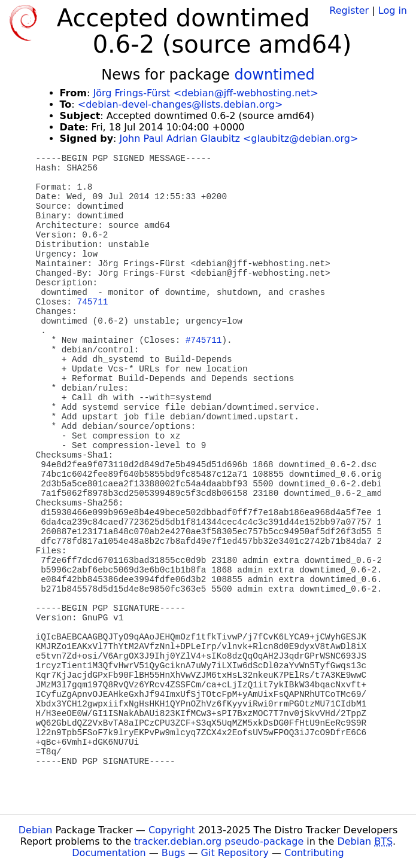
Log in (393, 10)
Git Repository (235, 853)
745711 (93, 302)
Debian (36, 830)
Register (349, 10)
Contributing (314, 853)
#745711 (204, 340)
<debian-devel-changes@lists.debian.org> (180, 104)
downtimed (274, 75)
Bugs (174, 853)
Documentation (109, 853)
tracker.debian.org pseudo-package (219, 841)
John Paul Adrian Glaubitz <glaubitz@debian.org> (239, 138)
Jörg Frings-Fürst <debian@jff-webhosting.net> (206, 93)
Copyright (172, 830)
